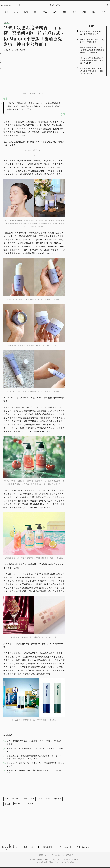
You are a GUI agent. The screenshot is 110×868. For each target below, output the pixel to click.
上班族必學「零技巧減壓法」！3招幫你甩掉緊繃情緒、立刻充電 (35, 750)
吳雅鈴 (23, 50)
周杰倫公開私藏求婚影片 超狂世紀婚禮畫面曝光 (92, 41)
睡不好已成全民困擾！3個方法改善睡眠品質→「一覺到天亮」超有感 (35, 772)
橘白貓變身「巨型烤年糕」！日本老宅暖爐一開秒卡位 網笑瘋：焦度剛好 (92, 60)
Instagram (82, 847)
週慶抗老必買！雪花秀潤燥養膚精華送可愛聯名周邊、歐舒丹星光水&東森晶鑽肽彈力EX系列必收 (35, 757)
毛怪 (84, 12)
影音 (94, 12)
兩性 (74, 12)
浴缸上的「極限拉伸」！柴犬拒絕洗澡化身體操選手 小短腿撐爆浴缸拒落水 (92, 71)
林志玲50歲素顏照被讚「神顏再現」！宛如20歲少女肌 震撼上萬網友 (35, 742)
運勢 (65, 12)
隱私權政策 (48, 847)
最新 (7, 12)
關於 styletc (29, 847)
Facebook (65, 847)
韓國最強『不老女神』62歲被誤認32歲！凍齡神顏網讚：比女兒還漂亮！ (35, 764)
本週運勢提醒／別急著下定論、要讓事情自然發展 (91, 33)
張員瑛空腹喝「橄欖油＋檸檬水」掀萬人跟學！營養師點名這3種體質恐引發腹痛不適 (92, 50)
